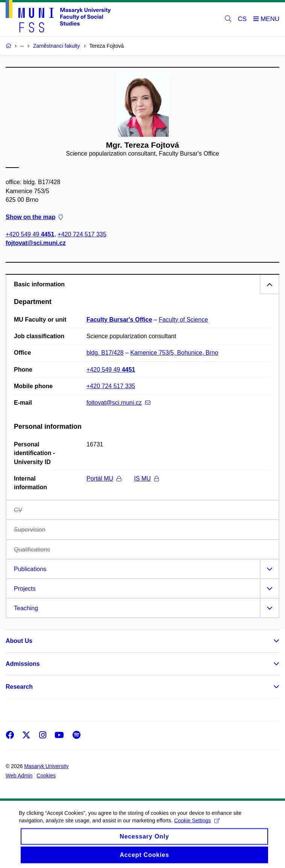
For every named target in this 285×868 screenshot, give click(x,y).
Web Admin (19, 776)
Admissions (23, 664)
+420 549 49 (30, 235)
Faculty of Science (183, 320)
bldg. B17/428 (105, 353)
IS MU (146, 479)
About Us (19, 641)
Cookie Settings (197, 825)
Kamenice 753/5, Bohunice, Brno (174, 353)
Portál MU (104, 479)
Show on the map (34, 217)
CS (243, 19)
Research (19, 687)
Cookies (46, 776)
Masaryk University (46, 766)
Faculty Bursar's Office (119, 320)
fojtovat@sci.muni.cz (36, 243)
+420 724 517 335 (82, 235)
